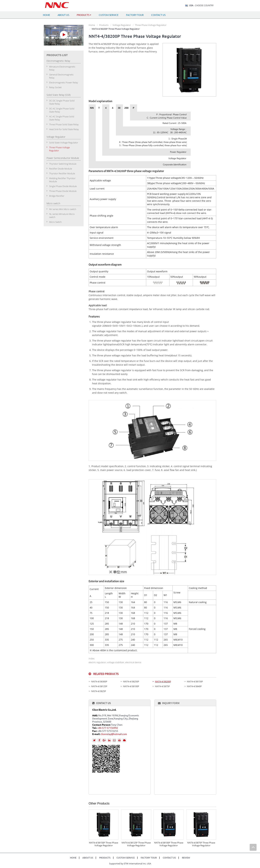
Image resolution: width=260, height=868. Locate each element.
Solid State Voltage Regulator (64, 143)
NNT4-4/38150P (195, 681)
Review (186, 858)
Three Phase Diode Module (63, 191)
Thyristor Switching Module (63, 164)
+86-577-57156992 (108, 728)
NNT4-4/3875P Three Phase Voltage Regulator (201, 844)
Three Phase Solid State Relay (64, 124)
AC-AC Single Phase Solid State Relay (62, 118)
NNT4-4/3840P (194, 686)
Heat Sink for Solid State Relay (64, 129)
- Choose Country (201, 6)
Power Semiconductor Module (63, 158)
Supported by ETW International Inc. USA (130, 864)
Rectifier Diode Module (61, 169)
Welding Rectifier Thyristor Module (62, 180)
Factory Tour (135, 15)
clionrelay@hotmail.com (114, 734)
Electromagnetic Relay (58, 61)
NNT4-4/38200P (163, 681)
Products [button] (84, 15)
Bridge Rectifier (57, 196)
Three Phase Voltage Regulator (151, 25)
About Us (63, 15)
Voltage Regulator (122, 25)
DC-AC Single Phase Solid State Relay (62, 110)
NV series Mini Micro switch (63, 209)
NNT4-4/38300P (99, 681)
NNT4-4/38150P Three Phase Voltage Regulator (104, 844)
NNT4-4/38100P (131, 686)
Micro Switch (55, 222)
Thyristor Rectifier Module (62, 173)
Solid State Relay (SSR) (59, 95)
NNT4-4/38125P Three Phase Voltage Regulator (136, 844)
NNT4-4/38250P (131, 681)
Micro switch (53, 203)
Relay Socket (55, 87)
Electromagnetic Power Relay (64, 82)
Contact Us (158, 15)
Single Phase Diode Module (63, 186)
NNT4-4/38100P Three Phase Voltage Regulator (169, 844)
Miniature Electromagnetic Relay (62, 68)
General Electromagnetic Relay (61, 76)
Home (46, 15)
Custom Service (109, 15)
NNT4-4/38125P (99, 686)
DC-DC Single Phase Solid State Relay (62, 102)
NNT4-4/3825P (99, 691)
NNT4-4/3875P (162, 686)
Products (104, 25)
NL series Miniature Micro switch (62, 216)
